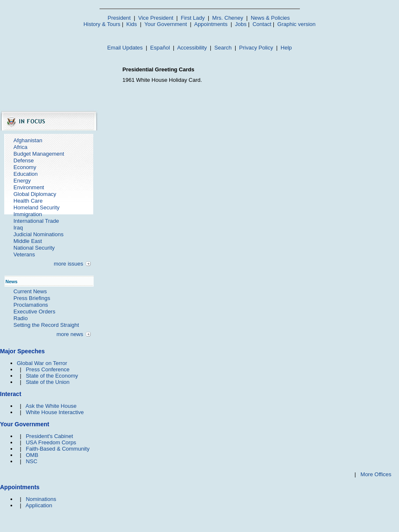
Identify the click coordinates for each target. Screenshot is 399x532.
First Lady (193, 18)
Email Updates (125, 48)
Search (223, 48)
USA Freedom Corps (51, 442)
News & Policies (270, 18)
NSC (31, 461)
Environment (29, 187)
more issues (68, 264)
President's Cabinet (49, 436)
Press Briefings (32, 298)
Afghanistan (28, 140)
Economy (25, 167)
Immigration (28, 214)
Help (286, 48)
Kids (132, 24)
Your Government (166, 24)
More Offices (376, 474)
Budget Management (39, 154)
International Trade (36, 221)
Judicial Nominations (38, 234)
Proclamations (31, 305)
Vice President (156, 18)
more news (70, 334)
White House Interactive (55, 412)
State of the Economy (52, 376)
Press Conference (47, 369)
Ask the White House (51, 406)
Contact (262, 24)
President (119, 18)
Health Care (28, 201)
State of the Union (47, 382)
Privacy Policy (256, 48)
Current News (30, 291)
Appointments (211, 24)
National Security (34, 248)
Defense (24, 160)
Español (160, 48)
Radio (21, 318)
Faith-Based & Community (58, 449)
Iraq (18, 228)
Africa (20, 147)
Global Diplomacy (35, 194)
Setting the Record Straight (46, 325)
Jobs (241, 24)
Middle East (28, 241)
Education (26, 174)
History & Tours (102, 24)
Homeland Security (37, 207)
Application (39, 505)
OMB (32, 455)
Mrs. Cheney (228, 18)
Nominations (41, 499)
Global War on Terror (42, 363)
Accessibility (192, 48)
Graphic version (296, 24)
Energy (22, 181)
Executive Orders (34, 312)
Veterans (24, 254)
